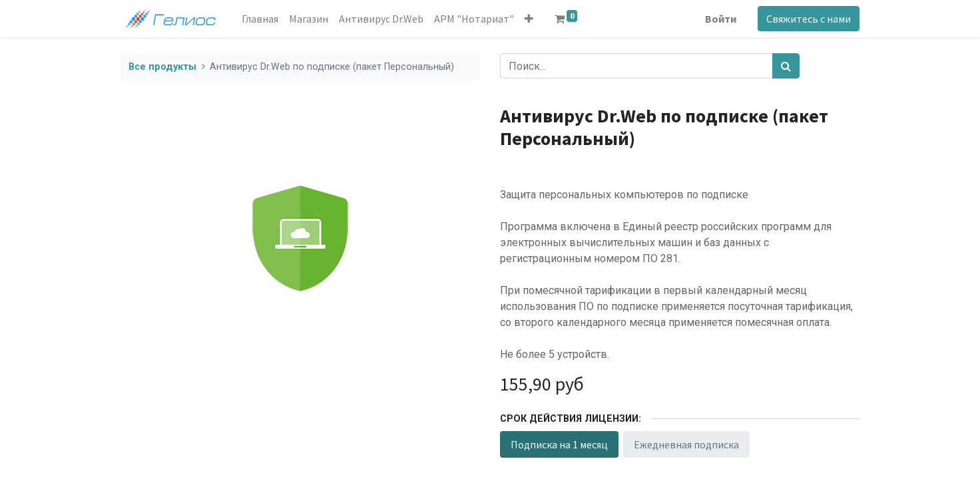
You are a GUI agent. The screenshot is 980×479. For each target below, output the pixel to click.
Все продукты (162, 67)
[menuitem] (260, 19)
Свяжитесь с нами (809, 19)
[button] (529, 19)
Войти (721, 19)
